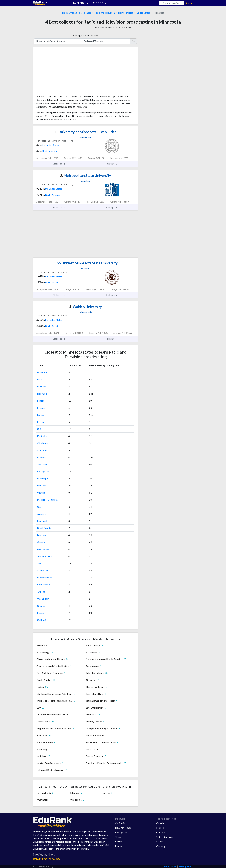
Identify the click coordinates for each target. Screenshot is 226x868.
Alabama (42, 514)
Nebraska (42, 394)
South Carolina (44, 556)
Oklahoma (42, 443)
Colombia (161, 832)
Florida (41, 613)
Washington (43, 599)
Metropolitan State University (86, 176)
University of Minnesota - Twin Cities (86, 132)
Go (133, 41)
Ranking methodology (47, 859)
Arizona (41, 592)
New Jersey (43, 549)
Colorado (42, 450)
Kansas (41, 415)
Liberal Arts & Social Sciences (77, 13)
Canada (160, 823)
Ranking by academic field (85, 35)
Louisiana (42, 535)
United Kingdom (164, 837)
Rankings (112, 164)
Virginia (41, 493)
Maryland (42, 521)
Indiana (41, 422)
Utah (40, 507)
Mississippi (43, 478)
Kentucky (42, 436)
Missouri (42, 408)
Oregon (41, 606)
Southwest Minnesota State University (85, 263)
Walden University (86, 307)
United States (143, 13)
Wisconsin (42, 372)
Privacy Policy (186, 866)
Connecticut (43, 570)
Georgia (41, 542)
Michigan (42, 387)
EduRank (127, 27)
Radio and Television (105, 13)
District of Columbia (47, 500)
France (160, 842)
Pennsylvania (44, 471)
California (42, 620)
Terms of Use (170, 866)
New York (42, 486)
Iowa (40, 379)
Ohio (40, 429)
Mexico (160, 828)
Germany (161, 846)
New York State (123, 828)
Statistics (59, 164)
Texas (40, 563)
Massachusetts (45, 577)
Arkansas (42, 457)
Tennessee (42, 464)
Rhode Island (44, 585)
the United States (50, 145)
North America (126, 13)
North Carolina (45, 528)
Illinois (40, 401)
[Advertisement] (58, 72)
